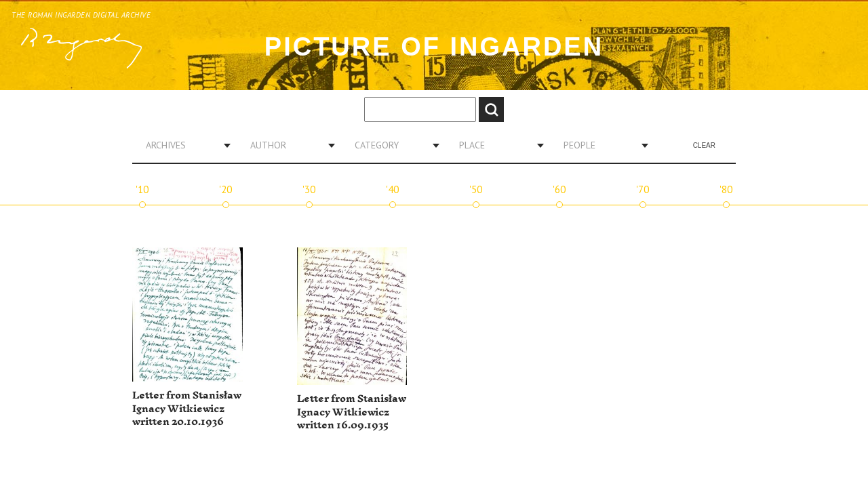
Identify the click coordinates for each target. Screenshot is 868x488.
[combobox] (183, 145)
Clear (704, 145)
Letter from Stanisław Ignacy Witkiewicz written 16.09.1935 (352, 412)
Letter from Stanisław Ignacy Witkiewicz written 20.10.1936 (187, 409)
